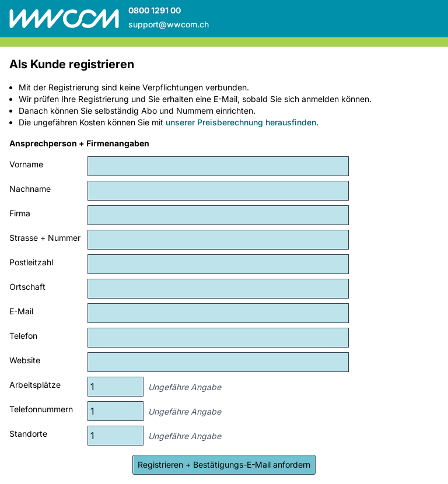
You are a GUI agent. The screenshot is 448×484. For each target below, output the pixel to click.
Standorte (28, 434)
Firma (20, 213)
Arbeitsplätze (35, 385)
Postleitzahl (31, 262)
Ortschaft (27, 287)
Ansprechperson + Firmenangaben (79, 143)
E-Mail (21, 311)
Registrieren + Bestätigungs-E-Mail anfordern (224, 464)
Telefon (23, 336)
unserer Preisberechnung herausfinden (241, 122)
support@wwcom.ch (169, 24)
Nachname (30, 189)
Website (25, 360)
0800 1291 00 (155, 10)
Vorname (26, 164)
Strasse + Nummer (45, 238)
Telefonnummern (41, 409)
